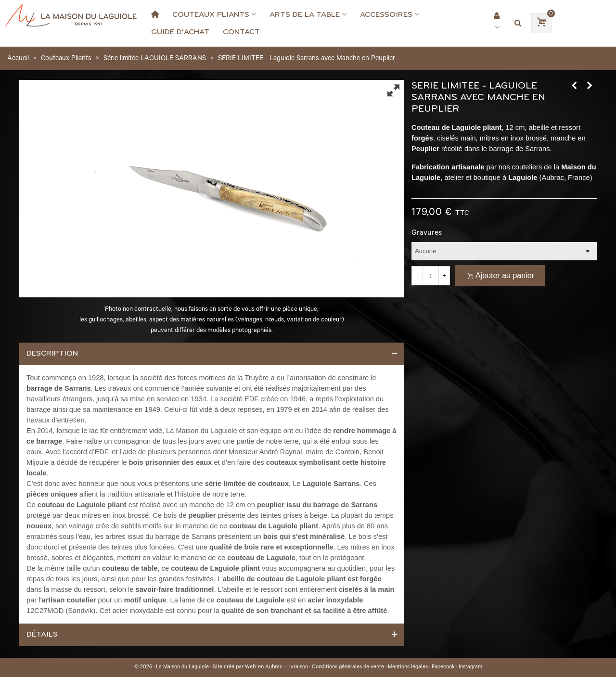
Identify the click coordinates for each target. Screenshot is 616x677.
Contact (241, 32)
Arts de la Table (305, 14)
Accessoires (386, 14)
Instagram (470, 667)
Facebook (443, 667)
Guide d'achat (180, 32)
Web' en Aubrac (264, 667)
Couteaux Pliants (211, 14)
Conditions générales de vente (348, 667)
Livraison (297, 667)
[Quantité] (431, 276)
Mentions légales (408, 667)
